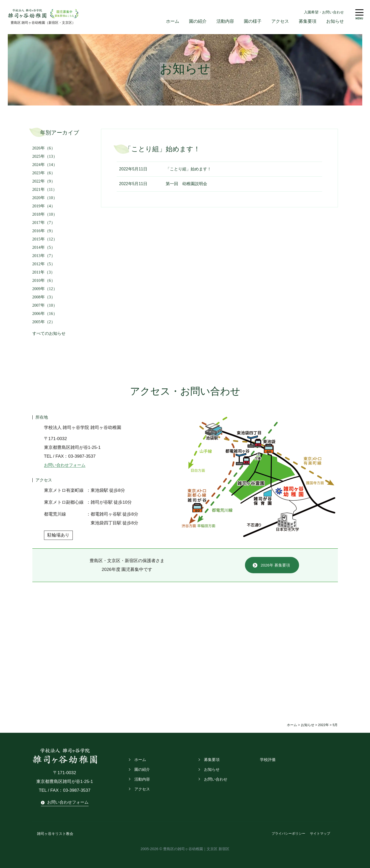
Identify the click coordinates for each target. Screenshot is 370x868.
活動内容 (225, 22)
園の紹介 (198, 22)
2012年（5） (44, 264)
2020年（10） (45, 198)
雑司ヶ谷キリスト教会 (54, 834)
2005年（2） (44, 322)
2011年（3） (44, 272)
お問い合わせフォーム (66, 465)
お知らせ (335, 22)
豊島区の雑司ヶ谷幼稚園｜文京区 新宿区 (196, 849)
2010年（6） (44, 281)
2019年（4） (44, 206)
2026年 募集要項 (275, 565)
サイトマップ (320, 834)
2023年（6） (44, 173)
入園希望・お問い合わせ (324, 12)
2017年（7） (44, 223)
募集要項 (308, 22)
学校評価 (267, 760)
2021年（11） (45, 190)
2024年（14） (45, 165)
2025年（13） (45, 157)
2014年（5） (44, 248)
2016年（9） (44, 231)
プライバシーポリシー (288, 834)
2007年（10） (45, 305)
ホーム (173, 22)
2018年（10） (45, 214)
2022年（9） (44, 181)
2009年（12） (45, 289)
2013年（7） (44, 256)
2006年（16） (45, 314)
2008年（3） (44, 297)
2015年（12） (45, 239)
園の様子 (253, 22)
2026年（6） (44, 148)
